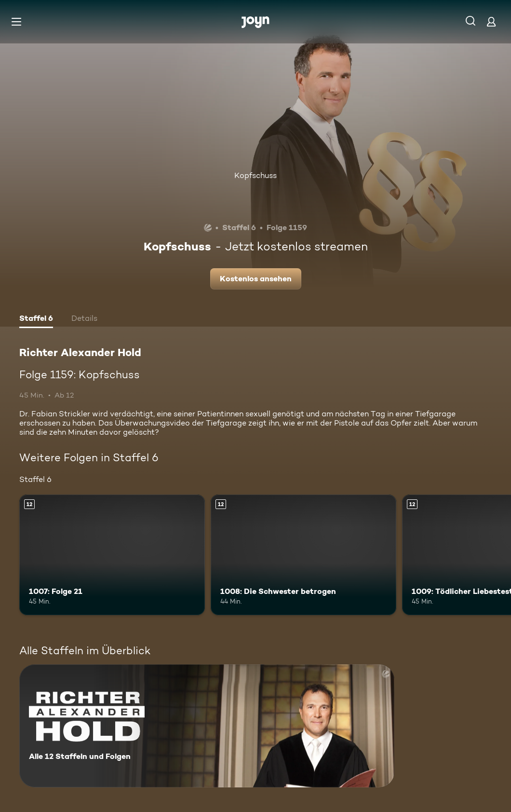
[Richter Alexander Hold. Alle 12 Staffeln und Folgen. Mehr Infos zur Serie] (207, 726)
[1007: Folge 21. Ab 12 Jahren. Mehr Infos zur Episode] (112, 555)
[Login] (491, 21)
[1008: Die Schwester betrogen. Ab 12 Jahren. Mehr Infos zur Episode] (303, 555)
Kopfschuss (255, 175)
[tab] (36, 319)
